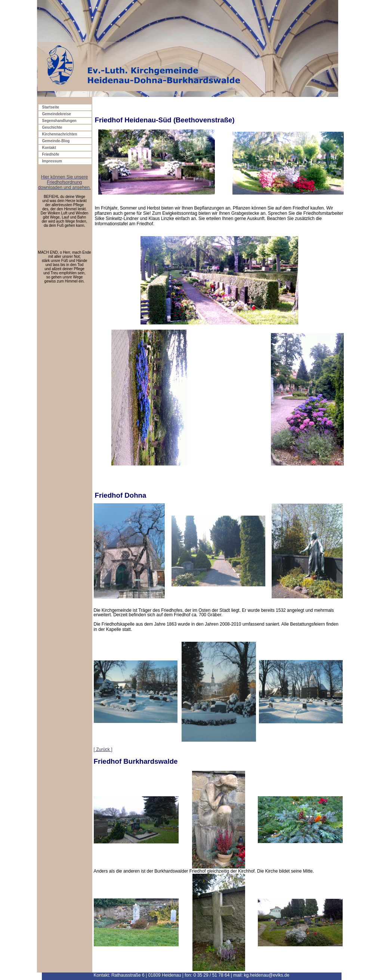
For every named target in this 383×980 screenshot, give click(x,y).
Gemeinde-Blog (56, 141)
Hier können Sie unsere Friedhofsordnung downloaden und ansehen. (64, 182)
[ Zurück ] (103, 749)
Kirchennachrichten (60, 134)
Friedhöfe (51, 154)
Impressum (52, 161)
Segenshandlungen (59, 121)
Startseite (51, 107)
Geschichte (52, 127)
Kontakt (49, 148)
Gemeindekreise (57, 114)
